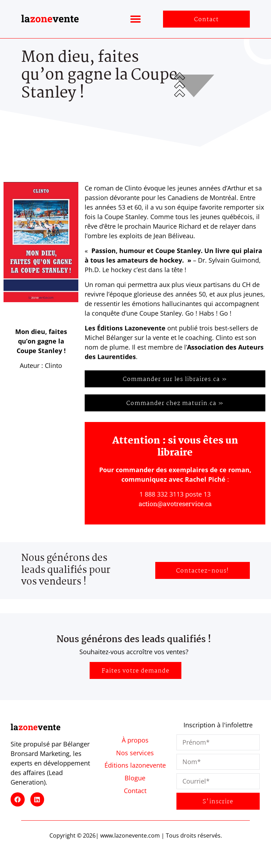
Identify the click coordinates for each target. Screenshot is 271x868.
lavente (50, 19)
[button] (135, 19)
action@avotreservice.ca (175, 504)
